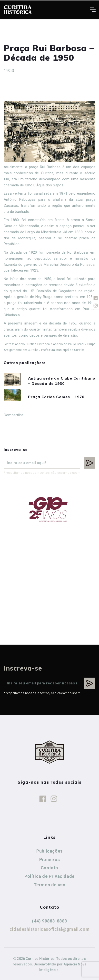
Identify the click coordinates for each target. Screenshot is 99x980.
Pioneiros (49, 860)
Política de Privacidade (49, 876)
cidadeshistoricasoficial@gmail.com (49, 929)
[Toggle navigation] (93, 10)
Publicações (49, 851)
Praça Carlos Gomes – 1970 (56, 397)
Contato (49, 868)
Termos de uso (50, 885)
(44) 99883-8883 (49, 921)
